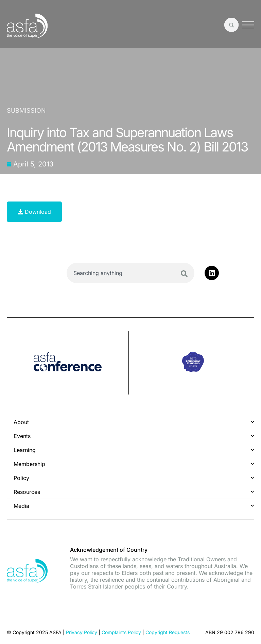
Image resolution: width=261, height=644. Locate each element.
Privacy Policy (82, 632)
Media (134, 506)
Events (134, 436)
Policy (134, 478)
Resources (134, 492)
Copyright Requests (168, 632)
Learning (134, 450)
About (134, 422)
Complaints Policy (121, 632)
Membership (134, 464)
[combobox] (131, 273)
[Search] (184, 274)
